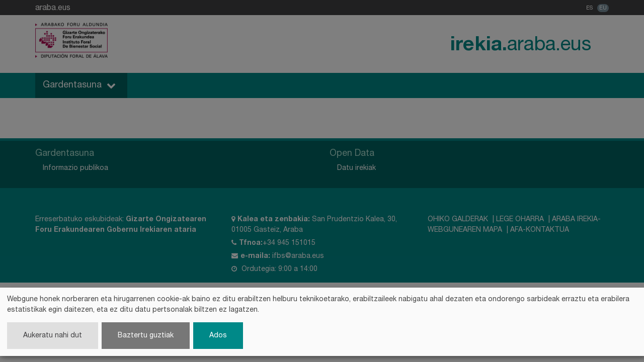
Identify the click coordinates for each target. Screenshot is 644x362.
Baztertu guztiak (146, 336)
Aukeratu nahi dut (53, 336)
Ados (218, 336)
